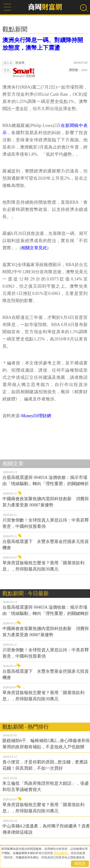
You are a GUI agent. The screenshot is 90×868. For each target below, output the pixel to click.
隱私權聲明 (61, 853)
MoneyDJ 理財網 (24, 73)
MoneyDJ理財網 (36, 416)
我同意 (80, 864)
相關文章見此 (34, 248)
